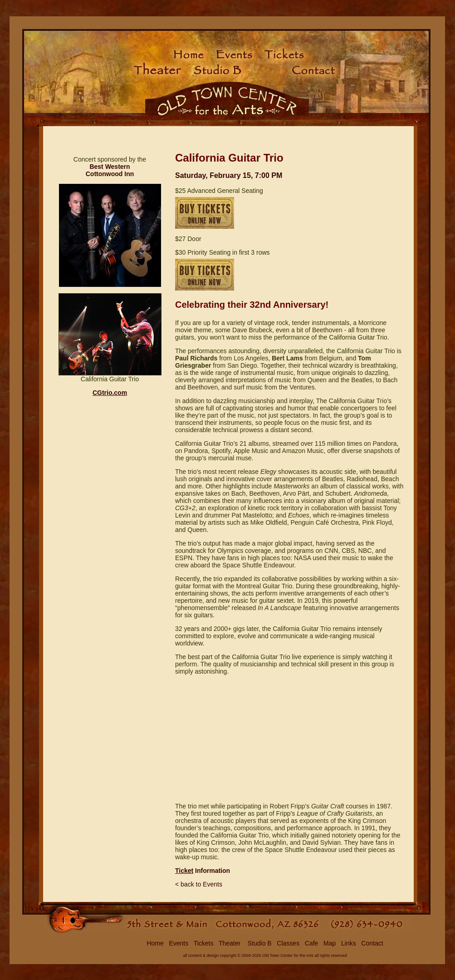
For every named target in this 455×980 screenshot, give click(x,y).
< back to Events (199, 884)
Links (349, 943)
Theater (230, 943)
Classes (288, 943)
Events (179, 943)
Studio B (259, 943)
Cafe (312, 943)
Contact (372, 943)
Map (330, 943)
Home (155, 943)
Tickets (204, 943)
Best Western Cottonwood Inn (110, 170)
